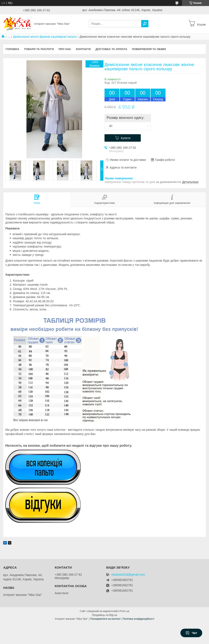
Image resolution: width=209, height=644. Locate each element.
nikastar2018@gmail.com (128, 575)
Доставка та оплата (111, 49)
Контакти (83, 49)
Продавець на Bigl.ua (104, 615)
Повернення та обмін (149, 49)
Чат (191, 633)
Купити (126, 138)
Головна (12, 49)
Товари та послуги (39, 49)
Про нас (65, 49)
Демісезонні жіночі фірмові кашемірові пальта (45, 37)
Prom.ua (124, 611)
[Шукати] (145, 24)
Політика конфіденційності (138, 619)
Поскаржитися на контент (105, 619)
